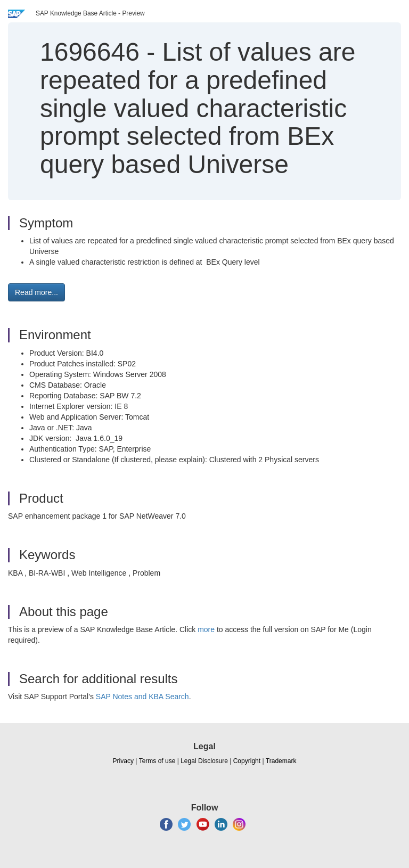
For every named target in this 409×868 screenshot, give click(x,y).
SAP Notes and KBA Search (142, 697)
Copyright (247, 761)
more (206, 629)
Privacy (123, 761)
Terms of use (157, 761)
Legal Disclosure (204, 761)
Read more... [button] (36, 292)
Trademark (281, 761)
